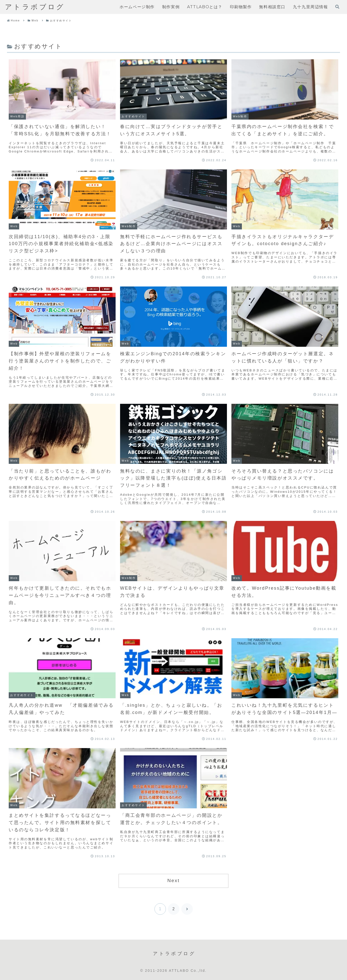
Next (174, 880)
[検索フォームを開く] (337, 7)
